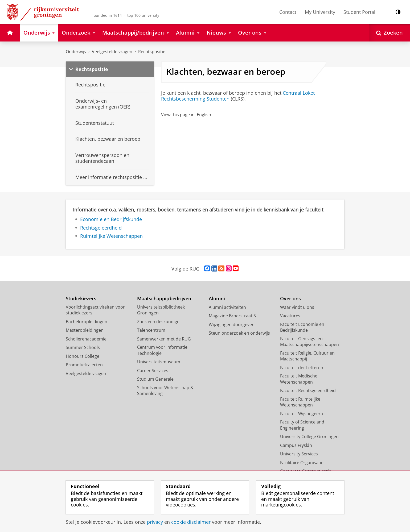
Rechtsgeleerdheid (101, 228)
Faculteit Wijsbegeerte (302, 414)
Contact (288, 12)
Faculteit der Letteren (302, 368)
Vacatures (290, 316)
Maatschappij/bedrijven (164, 299)
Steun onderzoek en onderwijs (239, 333)
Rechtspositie (152, 52)
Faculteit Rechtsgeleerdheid (308, 390)
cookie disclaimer (191, 522)
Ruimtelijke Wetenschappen (111, 236)
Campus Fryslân (296, 445)
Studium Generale (155, 379)
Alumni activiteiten (227, 307)
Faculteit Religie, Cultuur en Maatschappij (307, 356)
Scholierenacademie (86, 339)
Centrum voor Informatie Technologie (162, 350)
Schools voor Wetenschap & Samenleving (165, 391)
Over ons (290, 299)
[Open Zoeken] (389, 33)
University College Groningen (309, 437)
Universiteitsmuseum (159, 362)
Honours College (83, 356)
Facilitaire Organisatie (302, 463)
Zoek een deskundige (158, 322)
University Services (299, 454)
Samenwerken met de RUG (164, 339)
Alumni (217, 299)
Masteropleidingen (85, 330)
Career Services (153, 371)
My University (320, 12)
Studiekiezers (81, 299)
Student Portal (359, 12)
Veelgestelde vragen (112, 52)
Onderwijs (76, 52)
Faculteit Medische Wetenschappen (299, 379)
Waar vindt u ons (297, 307)
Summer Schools (83, 347)
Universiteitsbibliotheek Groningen (161, 310)
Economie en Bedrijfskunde (111, 219)
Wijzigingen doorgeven (232, 325)
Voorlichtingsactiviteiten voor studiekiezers (95, 310)
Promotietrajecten (84, 365)
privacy (155, 522)
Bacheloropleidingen (87, 322)
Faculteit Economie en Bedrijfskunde (302, 327)
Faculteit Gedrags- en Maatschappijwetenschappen (309, 342)
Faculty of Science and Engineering (302, 425)
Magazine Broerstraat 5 (232, 316)
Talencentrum (151, 330)
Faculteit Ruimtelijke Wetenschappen (300, 402)
